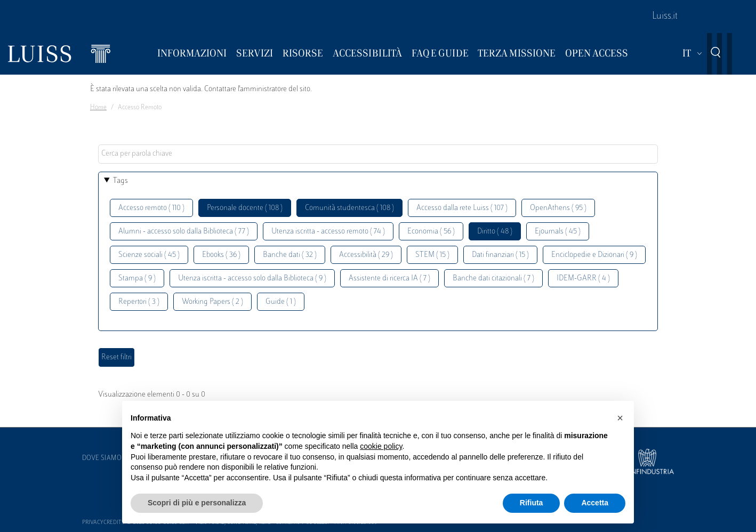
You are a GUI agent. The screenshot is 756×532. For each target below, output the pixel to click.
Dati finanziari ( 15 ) (500, 255)
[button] (620, 418)
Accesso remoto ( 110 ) (151, 208)
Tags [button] (120, 181)
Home (98, 108)
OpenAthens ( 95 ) (558, 208)
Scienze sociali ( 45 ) (149, 255)
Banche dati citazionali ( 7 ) (493, 279)
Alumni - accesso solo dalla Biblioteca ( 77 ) (184, 232)
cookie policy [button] (381, 446)
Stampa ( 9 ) (137, 279)
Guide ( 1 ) (281, 302)
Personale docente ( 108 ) (245, 208)
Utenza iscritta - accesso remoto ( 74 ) (328, 232)
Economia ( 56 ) (431, 232)
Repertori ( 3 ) (139, 302)
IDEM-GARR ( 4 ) (583, 279)
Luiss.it (665, 17)
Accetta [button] (595, 503)
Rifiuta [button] (532, 503)
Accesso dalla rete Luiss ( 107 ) (462, 208)
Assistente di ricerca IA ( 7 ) (389, 279)
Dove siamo (102, 458)
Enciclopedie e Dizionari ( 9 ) (594, 255)
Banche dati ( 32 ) (290, 255)
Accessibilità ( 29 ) (366, 255)
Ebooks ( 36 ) (221, 255)
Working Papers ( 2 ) (212, 302)
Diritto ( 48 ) (495, 232)
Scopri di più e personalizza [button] (197, 503)
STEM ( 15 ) (432, 255)
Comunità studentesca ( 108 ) (349, 208)
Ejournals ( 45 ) (558, 232)
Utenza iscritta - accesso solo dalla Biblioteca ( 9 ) (252, 279)
